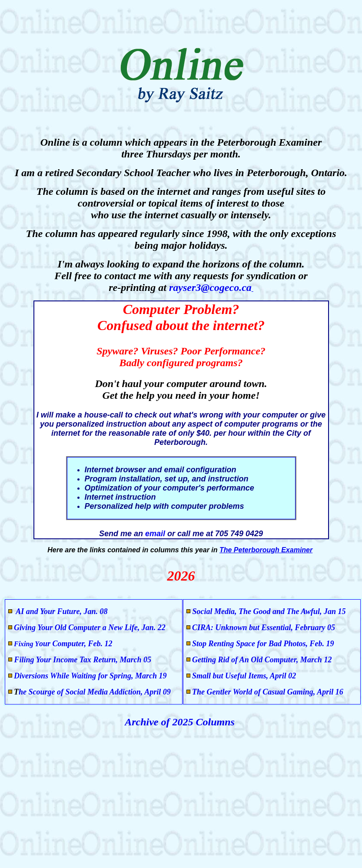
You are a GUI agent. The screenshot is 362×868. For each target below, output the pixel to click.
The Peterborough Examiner (266, 550)
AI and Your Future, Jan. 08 (61, 611)
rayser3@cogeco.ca (210, 287)
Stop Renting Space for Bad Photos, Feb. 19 (263, 644)
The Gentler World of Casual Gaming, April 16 (268, 692)
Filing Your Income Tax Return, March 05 (82, 660)
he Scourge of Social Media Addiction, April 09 (95, 692)
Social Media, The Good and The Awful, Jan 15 (269, 611)
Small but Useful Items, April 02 (244, 676)
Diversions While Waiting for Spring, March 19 (90, 676)
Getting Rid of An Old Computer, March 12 (262, 660)
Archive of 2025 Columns (181, 722)
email (156, 534)
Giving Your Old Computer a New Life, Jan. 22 (90, 628)
